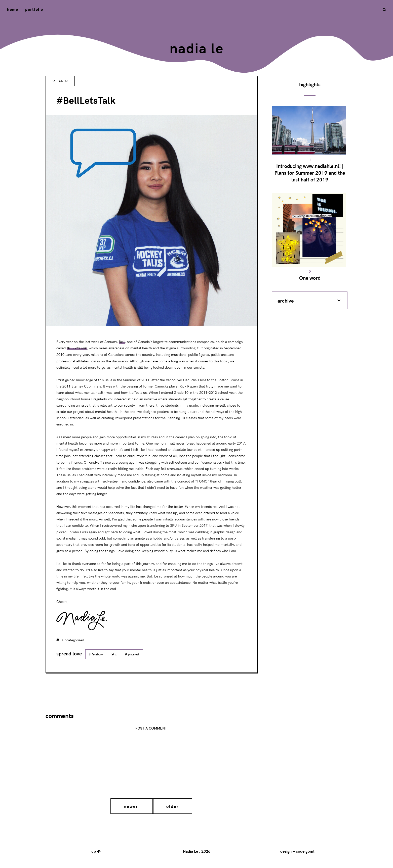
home (13, 9)
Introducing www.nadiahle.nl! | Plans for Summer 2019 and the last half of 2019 (310, 173)
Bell (122, 342)
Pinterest (132, 654)
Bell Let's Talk (77, 348)
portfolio (34, 9)
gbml (310, 851)
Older (173, 806)
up (96, 851)
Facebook (96, 654)
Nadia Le (196, 47)
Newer (132, 806)
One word (310, 278)
